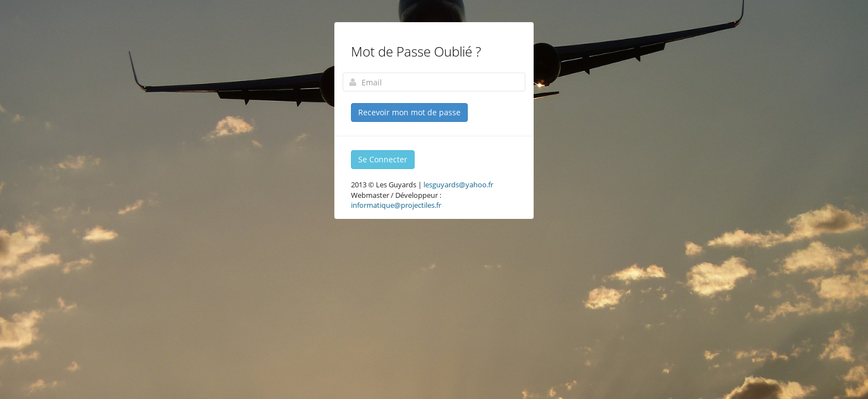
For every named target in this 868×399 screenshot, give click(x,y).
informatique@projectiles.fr (396, 205)
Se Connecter (383, 159)
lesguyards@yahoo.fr (458, 185)
